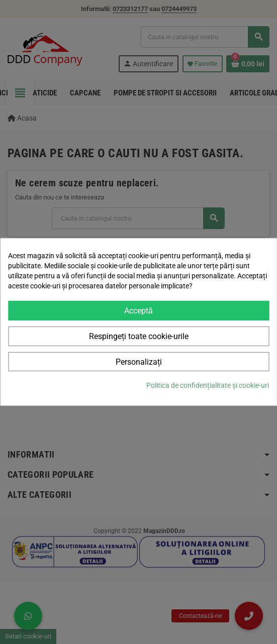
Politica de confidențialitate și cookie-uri (208, 385)
